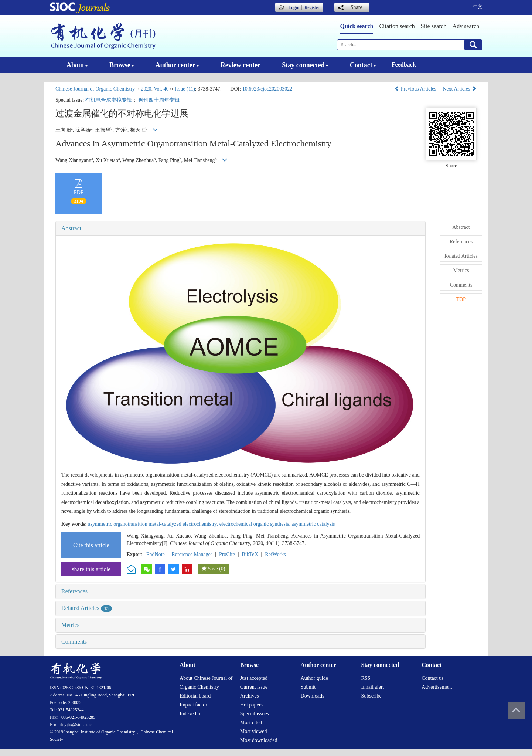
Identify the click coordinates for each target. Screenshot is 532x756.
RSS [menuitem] (366, 678)
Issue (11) (185, 89)
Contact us (433, 678)
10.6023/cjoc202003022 (267, 89)
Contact (363, 65)
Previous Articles (416, 89)
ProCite (227, 554)
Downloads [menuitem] (313, 696)
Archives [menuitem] (250, 696)
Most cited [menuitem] (251, 723)
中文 (478, 7)
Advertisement (437, 687)
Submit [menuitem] (308, 687)
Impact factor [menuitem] (193, 705)
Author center (177, 65)
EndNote (156, 554)
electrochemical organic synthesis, (256, 524)
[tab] (241, 228)
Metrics (70, 625)
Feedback (404, 65)
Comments (74, 642)
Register (312, 7)
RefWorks (275, 554)
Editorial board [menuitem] (195, 696)
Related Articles (87, 608)
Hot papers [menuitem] (251, 705)
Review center (241, 65)
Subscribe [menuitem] (371, 696)
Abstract (71, 228)
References (74, 591)
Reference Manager (192, 554)
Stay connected (305, 65)
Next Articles (460, 89)
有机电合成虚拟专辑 (109, 100)
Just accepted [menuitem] (254, 678)
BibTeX (250, 554)
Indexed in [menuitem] (190, 714)
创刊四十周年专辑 (159, 100)
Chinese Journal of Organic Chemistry (95, 89)
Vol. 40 (161, 89)
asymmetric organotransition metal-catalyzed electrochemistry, (154, 524)
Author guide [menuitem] (314, 678)
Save (213, 569)
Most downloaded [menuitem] (259, 740)
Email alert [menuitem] (372, 687)
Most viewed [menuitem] (254, 731)
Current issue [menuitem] (254, 687)
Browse (122, 65)
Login (294, 7)
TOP (461, 299)
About (77, 65)
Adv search (466, 26)
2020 (146, 89)
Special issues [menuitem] (255, 714)
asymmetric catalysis (313, 524)
